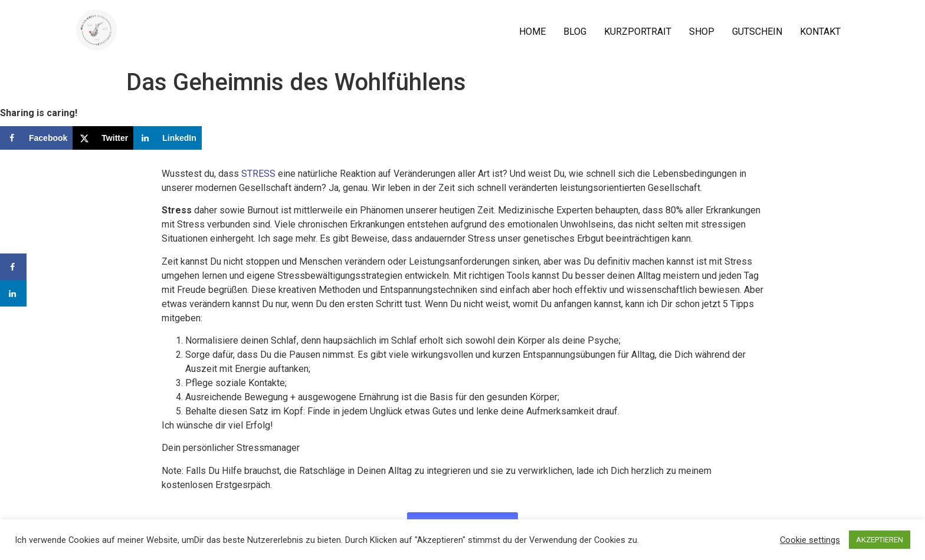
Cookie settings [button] (810, 540)
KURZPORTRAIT (638, 32)
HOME (532, 32)
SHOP (702, 32)
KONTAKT (820, 32)
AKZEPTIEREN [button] (880, 540)
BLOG (575, 32)
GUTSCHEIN (757, 32)
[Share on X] (103, 138)
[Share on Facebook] (36, 138)
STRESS (258, 174)
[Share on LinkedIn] (168, 138)
